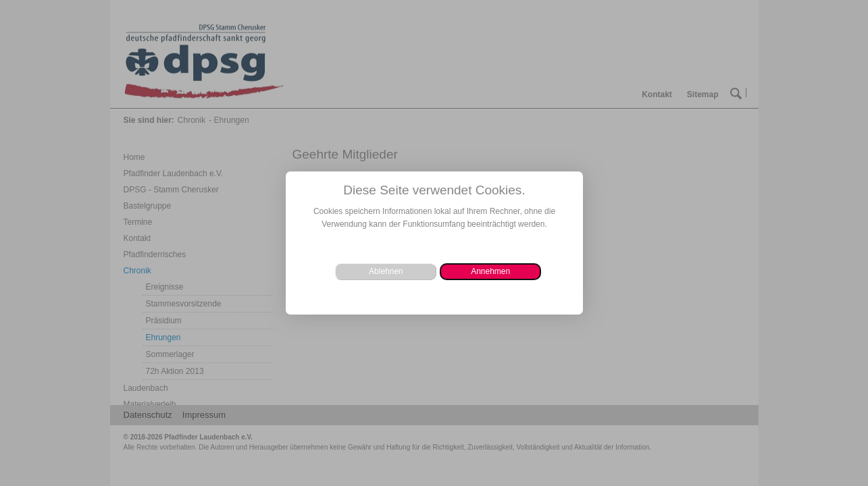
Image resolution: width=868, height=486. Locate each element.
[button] (490, 272)
